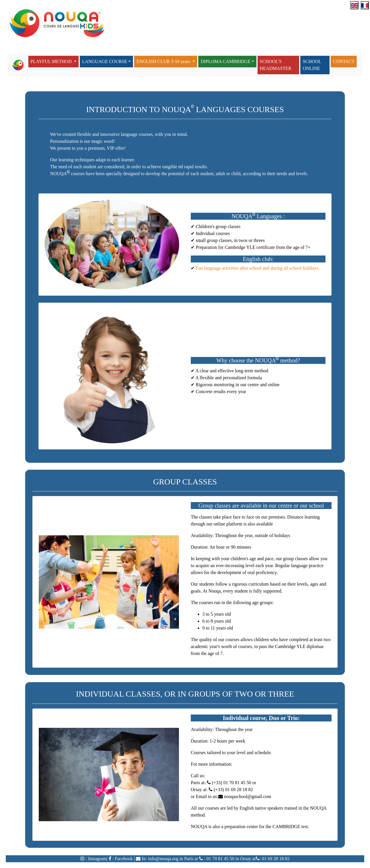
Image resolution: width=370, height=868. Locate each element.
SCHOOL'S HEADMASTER (276, 65)
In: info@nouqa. (156, 859)
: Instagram (95, 859)
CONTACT (344, 61)
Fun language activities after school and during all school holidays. (257, 268)
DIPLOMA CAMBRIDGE (225, 61)
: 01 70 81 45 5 (217, 859)
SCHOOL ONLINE (312, 65)
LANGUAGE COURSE (105, 61)
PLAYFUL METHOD (52, 61)
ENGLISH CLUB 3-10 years (164, 61)
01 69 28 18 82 (275, 859)
